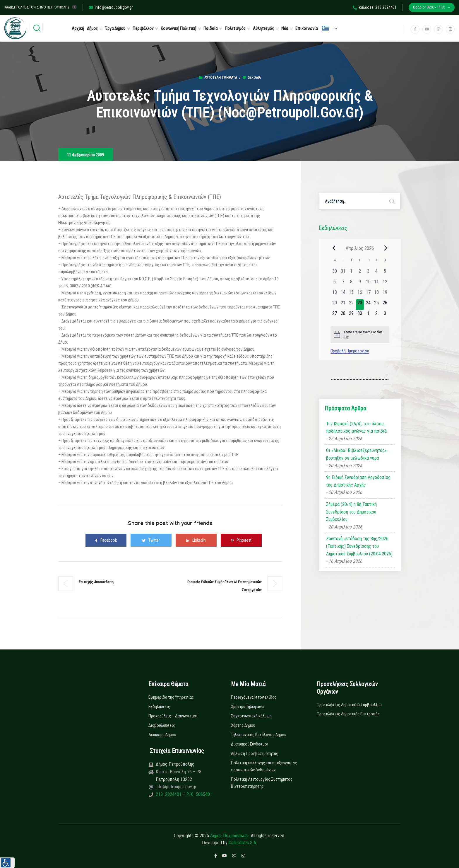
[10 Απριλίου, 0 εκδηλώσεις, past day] (368, 284)
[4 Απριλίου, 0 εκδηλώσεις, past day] (377, 273)
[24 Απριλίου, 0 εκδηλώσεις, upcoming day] (368, 305)
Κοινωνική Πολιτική (178, 28)
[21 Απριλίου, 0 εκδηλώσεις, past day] (343, 305)
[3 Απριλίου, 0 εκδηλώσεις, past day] (368, 273)
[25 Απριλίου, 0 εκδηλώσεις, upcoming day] (377, 305)
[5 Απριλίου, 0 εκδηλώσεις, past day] (385, 273)
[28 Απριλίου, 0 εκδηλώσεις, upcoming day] (343, 315)
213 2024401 (169, 794)
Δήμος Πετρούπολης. (230, 836)
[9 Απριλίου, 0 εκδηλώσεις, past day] (360, 284)
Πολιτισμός (235, 28)
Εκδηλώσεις (159, 707)
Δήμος (92, 28)
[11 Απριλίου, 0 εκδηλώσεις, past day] (377, 284)
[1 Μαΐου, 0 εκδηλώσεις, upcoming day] (368, 315)
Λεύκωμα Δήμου (162, 735)
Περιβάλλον (143, 28)
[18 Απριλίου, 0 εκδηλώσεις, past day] (377, 294)
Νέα (285, 28)
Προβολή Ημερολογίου (350, 351)
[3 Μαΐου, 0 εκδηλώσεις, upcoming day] (385, 315)
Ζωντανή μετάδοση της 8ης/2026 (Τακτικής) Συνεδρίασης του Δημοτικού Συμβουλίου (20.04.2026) (359, 546)
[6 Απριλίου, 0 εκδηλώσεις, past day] (335, 284)
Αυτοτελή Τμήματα (221, 78)
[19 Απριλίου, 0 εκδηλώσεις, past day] (385, 294)
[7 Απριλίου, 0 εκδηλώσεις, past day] (343, 284)
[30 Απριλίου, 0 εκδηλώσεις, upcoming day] (360, 315)
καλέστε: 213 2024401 (375, 7)
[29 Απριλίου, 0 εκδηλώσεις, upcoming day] (351, 315)
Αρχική (78, 28)
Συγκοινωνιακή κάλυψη (251, 716)
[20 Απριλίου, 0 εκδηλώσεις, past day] (335, 305)
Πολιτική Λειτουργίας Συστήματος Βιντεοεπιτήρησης (262, 783)
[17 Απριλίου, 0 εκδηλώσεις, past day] (368, 294)
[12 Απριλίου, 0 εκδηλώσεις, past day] (385, 284)
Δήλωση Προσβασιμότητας (255, 753)
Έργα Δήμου (115, 28)
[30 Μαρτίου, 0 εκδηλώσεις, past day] (335, 273)
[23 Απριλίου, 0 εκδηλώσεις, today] (360, 305)
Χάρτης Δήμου (243, 725)
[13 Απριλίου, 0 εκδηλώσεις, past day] (335, 294)
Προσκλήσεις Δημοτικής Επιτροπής (348, 714)
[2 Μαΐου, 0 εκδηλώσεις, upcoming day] (377, 315)
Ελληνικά (326, 28)
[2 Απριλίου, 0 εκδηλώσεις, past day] (360, 273)
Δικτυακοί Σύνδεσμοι (250, 744)
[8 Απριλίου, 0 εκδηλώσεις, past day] (351, 284)
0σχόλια (252, 78)
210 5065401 (199, 794)
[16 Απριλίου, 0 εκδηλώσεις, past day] (360, 294)
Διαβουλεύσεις (162, 725)
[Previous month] (334, 248)
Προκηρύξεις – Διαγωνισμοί (173, 716)
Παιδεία (210, 28)
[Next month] (386, 248)
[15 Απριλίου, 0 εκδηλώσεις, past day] (351, 294)
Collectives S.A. (243, 843)
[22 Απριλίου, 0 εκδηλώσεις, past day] (351, 305)
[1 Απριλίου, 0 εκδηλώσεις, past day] (351, 273)
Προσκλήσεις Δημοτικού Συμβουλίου (349, 705)
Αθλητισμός (263, 28)
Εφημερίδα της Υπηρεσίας (171, 697)
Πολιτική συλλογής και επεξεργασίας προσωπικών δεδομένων (264, 766)
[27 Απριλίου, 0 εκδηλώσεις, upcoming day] (335, 315)
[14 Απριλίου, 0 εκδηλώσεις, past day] (343, 294)
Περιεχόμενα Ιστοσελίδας (254, 697)
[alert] (360, 335)
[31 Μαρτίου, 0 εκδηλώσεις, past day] (343, 273)
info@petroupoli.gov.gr (111, 7)
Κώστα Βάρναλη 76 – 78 (179, 772)
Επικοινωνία (306, 28)
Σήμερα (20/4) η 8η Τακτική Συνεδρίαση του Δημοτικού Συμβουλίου (351, 512)
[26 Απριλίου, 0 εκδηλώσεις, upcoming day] (385, 305)
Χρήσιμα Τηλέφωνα (247, 707)
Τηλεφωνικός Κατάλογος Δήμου (259, 735)
